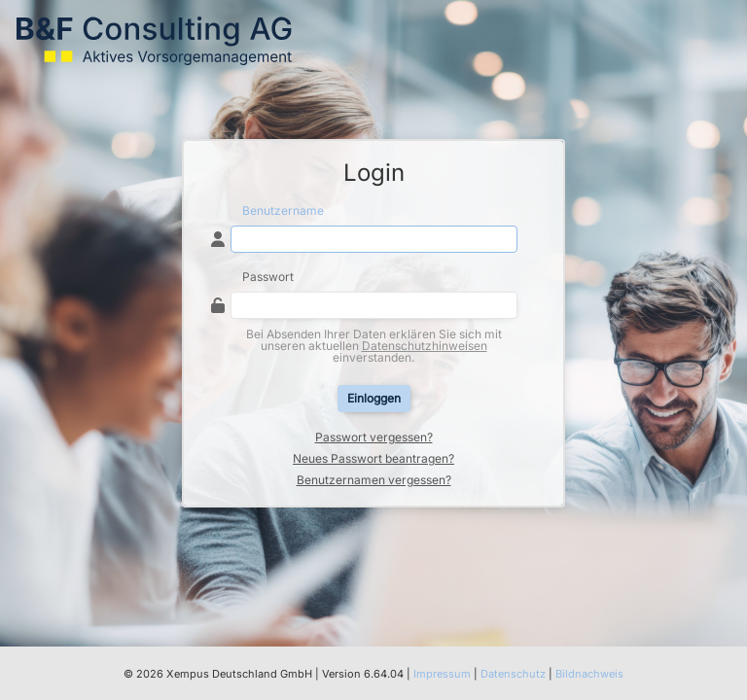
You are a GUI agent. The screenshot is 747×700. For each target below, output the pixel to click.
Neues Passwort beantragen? (373, 459)
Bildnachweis (589, 674)
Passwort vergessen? (374, 437)
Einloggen (374, 398)
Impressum (442, 674)
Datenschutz (513, 674)
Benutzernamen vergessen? (374, 480)
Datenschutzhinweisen (425, 346)
